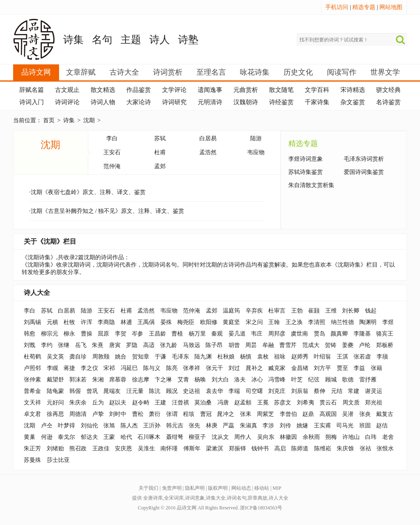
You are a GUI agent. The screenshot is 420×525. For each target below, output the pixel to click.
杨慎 (246, 357)
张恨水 (385, 449)
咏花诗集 (255, 72)
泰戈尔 (66, 437)
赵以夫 (118, 403)
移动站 (262, 488)
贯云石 (328, 403)
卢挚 (98, 414)
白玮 (371, 437)
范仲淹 (112, 166)
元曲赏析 (246, 90)
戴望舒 (55, 380)
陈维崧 (323, 449)
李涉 (268, 426)
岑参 (137, 334)
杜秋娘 (226, 357)
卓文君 (32, 414)
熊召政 (78, 449)
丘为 (98, 403)
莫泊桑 (203, 403)
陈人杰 (129, 426)
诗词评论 (67, 102)
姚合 (121, 357)
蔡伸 (320, 391)
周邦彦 (277, 334)
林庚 (212, 426)
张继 (64, 345)
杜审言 (277, 311)
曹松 (138, 414)
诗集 (73, 40)
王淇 (342, 357)
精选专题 (364, 7)
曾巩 (92, 391)
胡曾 (234, 345)
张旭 (109, 426)
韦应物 (256, 152)
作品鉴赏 (139, 90)
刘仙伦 (89, 426)
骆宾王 (385, 334)
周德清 (78, 414)
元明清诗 (210, 102)
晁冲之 (226, 414)
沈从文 (220, 437)
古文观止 (67, 90)
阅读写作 (342, 72)
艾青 (183, 380)
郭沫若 (78, 380)
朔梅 (331, 437)
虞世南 (299, 334)
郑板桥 (385, 345)
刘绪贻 (55, 449)
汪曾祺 (180, 403)
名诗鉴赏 (388, 102)
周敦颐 (101, 357)
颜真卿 (339, 334)
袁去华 (215, 391)
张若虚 (362, 357)
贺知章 (141, 357)
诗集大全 (216, 498)
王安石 (112, 152)
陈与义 (152, 368)
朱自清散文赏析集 (311, 185)
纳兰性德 (342, 322)
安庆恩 (123, 449)
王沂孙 (152, 426)
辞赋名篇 (32, 90)
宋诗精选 (353, 90)
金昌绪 (300, 368)
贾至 (342, 368)
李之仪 (89, 368)
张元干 (215, 368)
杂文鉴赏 (353, 102)
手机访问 (337, 7)
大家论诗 (139, 102)
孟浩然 (208, 152)
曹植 (177, 334)
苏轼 (160, 138)
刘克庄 (277, 391)
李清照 (317, 322)
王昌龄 (157, 334)
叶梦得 (66, 426)
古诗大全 (124, 72)
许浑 (87, 322)
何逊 (47, 437)
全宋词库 (174, 498)
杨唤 (200, 380)
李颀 (382, 357)
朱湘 (98, 380)
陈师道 (300, 449)
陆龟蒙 (55, 391)
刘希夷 (306, 403)
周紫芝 (265, 414)
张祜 (365, 449)
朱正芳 (32, 449)
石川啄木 (149, 437)
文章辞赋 (81, 72)
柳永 (69, 334)
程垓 (189, 414)
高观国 (328, 414)
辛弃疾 (254, 311)
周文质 (351, 403)
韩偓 (75, 391)
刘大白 (220, 380)
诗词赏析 (168, 72)
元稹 (52, 322)
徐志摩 (141, 380)
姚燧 (302, 426)
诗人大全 (37, 293)
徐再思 (55, 414)
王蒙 (109, 437)
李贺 (121, 334)
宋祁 (109, 368)
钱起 (371, 311)
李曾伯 (288, 414)
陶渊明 (368, 322)
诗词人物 (103, 102)
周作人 (243, 437)
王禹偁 (146, 322)
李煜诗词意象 (306, 159)
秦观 (217, 334)
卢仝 (47, 426)
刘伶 (285, 426)
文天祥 (32, 403)
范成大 (311, 345)
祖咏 (280, 357)
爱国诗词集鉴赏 (364, 172)
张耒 (246, 414)
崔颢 (314, 311)
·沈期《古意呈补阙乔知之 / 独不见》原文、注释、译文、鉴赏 (107, 211)
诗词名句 (237, 498)
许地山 (351, 437)
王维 (331, 311)
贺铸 (331, 345)
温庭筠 (231, 311)
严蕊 (228, 426)
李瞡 (52, 368)
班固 (365, 426)
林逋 (126, 322)
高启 (280, 449)
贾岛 (320, 334)
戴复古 (385, 414)
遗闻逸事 (210, 90)
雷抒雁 (368, 380)
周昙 (251, 345)
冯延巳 (129, 368)
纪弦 (314, 380)
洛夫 (240, 380)
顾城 (331, 380)
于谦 (160, 357)
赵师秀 (300, 357)
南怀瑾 (169, 449)
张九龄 (169, 345)
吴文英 (55, 357)
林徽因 (288, 437)
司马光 (345, 426)
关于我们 (148, 488)
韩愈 (30, 334)
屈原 (103, 334)
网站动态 (241, 488)
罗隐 (132, 345)
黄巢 (30, 437)
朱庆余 (78, 403)
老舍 (388, 437)
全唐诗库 (153, 498)
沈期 (89, 120)
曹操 (87, 334)
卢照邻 (32, 368)
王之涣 (294, 322)
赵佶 (382, 426)
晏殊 (166, 322)
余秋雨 (311, 437)
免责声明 (172, 488)
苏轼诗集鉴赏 (306, 172)
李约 (47, 345)
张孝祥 (192, 368)
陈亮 (172, 368)
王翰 (274, 322)
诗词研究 (174, 102)
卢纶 (365, 345)
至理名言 (211, 72)
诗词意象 (195, 498)
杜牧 (69, 322)
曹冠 (206, 414)
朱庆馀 (345, 449)
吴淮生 (146, 449)
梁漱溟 (215, 449)
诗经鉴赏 (281, 102)
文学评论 (174, 90)
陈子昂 (214, 345)
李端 (234, 391)
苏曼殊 (32, 460)
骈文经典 (388, 90)
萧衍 (155, 414)
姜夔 (348, 345)
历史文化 (298, 72)
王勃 (297, 311)
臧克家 (277, 368)
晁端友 (112, 391)
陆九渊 (203, 357)
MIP (277, 488)
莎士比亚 (58, 460)
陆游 (256, 138)
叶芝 (297, 380)
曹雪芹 (288, 345)
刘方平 (322, 368)
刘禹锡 (32, 322)
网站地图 (391, 7)
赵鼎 (308, 414)
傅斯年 (192, 449)
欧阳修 (209, 322)
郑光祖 (374, 403)
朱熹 (98, 345)
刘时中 (118, 414)
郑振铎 (237, 449)
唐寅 (115, 345)
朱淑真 (249, 426)
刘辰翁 (300, 391)
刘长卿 (351, 311)
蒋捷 (69, 368)
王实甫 (322, 426)
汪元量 (135, 391)
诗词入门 (32, 102)
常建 (354, 391)
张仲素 (32, 380)
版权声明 (218, 488)
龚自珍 (78, 357)
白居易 (208, 138)
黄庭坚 (231, 322)
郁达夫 (89, 437)
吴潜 (348, 414)
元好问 (55, 403)
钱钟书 (260, 449)
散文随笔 (281, 90)
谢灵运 (374, 391)
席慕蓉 (118, 380)
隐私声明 (195, 488)
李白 (112, 138)
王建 (160, 403)
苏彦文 (283, 403)
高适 (149, 345)
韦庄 (257, 334)
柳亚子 (197, 437)
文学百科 (317, 90)
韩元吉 (175, 426)
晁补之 (254, 368)
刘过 (234, 368)
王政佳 (101, 449)
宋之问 (254, 322)
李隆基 (362, 334)
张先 (194, 426)
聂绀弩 (175, 437)
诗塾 (188, 40)
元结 (337, 391)
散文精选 (103, 90)
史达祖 (192, 391)
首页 (49, 120)
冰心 (257, 380)
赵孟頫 (243, 403)
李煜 (388, 322)
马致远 (192, 345)
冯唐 (223, 403)
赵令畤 (141, 403)
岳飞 (81, 345)
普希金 (32, 391)
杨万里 (197, 334)
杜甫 (160, 152)
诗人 (160, 40)
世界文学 (385, 72)
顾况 (172, 391)
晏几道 (237, 334)
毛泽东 (180, 357)
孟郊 (160, 166)
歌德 (348, 380)
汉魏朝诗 (246, 102)
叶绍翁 (322, 357)
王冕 (263, 403)
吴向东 (266, 437)
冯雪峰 (277, 380)
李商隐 (106, 322)
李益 (359, 368)
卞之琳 (163, 380)
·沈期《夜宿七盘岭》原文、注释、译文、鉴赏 (87, 192)
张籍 (377, 368)
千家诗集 (317, 102)
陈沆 (155, 391)
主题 (131, 40)
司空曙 (254, 391)
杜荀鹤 (32, 357)
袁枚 (263, 357)
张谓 (172, 414)
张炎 (365, 414)
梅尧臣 (186, 322)
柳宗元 (50, 334)
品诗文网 (36, 72)
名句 (102, 40)
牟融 (268, 345)
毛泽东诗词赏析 (364, 159)
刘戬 (30, 345)
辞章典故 (258, 498)
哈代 (126, 437)
